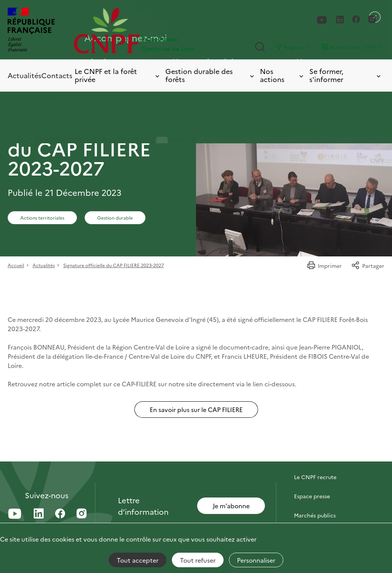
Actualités (24, 75)
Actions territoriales (42, 218)
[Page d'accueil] (135, 30)
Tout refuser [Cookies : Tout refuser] (198, 560)
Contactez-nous (315, 458)
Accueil (16, 265)
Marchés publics (315, 515)
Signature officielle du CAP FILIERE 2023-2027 (114, 265)
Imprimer (324, 266)
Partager (368, 266)
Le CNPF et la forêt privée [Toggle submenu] (118, 75)
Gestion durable (115, 218)
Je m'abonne (231, 506)
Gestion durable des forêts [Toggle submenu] (210, 75)
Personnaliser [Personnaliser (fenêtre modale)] (256, 560)
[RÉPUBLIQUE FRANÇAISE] (31, 30)
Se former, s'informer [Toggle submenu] (346, 75)
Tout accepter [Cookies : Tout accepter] (138, 560)
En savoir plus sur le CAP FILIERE (196, 409)
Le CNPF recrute (315, 477)
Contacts (57, 75)
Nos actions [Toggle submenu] (282, 75)
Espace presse (312, 496)
